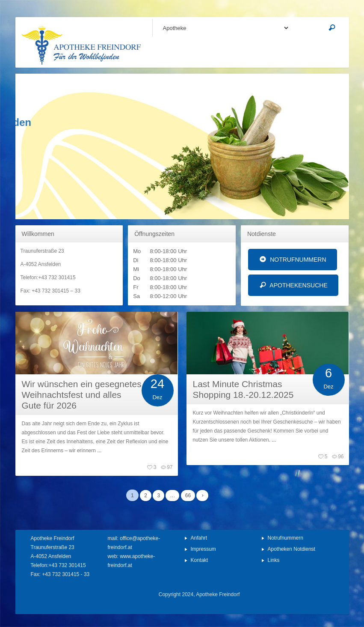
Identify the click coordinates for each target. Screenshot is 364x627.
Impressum (203, 549)
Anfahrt (199, 538)
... (99, 451)
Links (274, 560)
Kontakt (200, 560)
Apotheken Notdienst (291, 549)
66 (188, 496)
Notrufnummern (286, 538)
